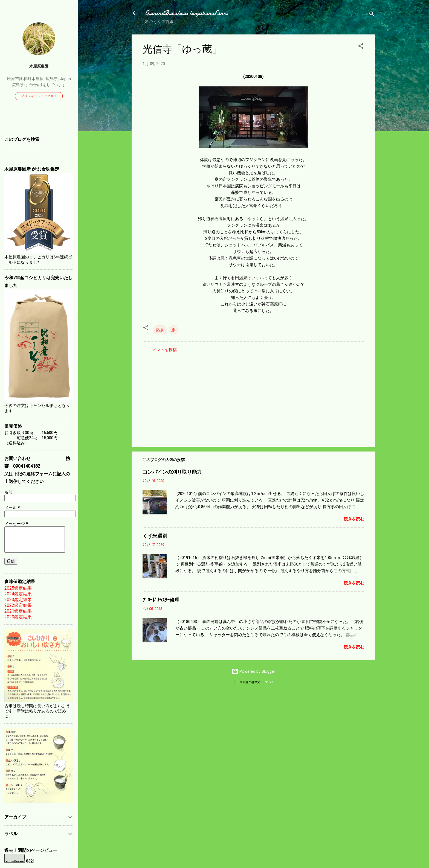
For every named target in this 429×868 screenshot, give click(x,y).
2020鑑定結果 (18, 617)
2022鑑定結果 (18, 605)
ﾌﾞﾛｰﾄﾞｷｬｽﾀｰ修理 (161, 600)
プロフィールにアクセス (39, 96)
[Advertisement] (253, 396)
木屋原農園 (39, 66)
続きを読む (354, 519)
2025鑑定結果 (18, 588)
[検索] (372, 15)
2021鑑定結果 (18, 611)
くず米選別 (155, 536)
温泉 (160, 330)
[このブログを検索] (39, 150)
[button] (361, 47)
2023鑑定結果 (18, 600)
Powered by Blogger (253, 671)
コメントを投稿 (162, 350)
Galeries (268, 682)
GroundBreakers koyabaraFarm (186, 13)
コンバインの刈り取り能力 (172, 472)
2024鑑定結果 (18, 594)
